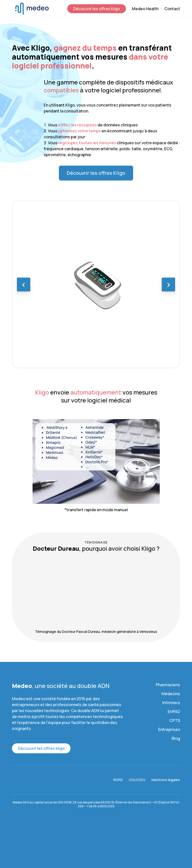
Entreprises (169, 729)
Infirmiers (171, 703)
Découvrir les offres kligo (97, 9)
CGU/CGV (137, 780)
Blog (176, 738)
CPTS (175, 721)
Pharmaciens (168, 685)
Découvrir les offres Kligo (96, 173)
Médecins (171, 694)
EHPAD (174, 712)
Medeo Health (145, 9)
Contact (172, 9)
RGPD (118, 780)
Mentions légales (166, 780)
